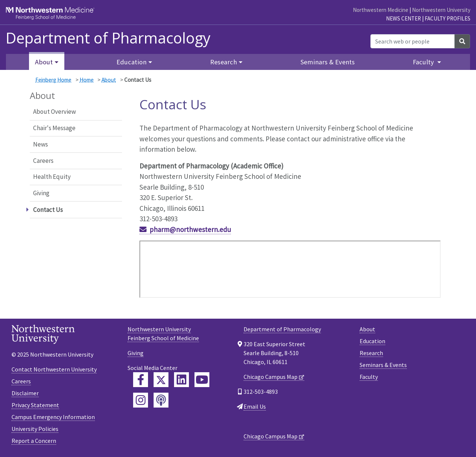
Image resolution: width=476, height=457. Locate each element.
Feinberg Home (53, 80)
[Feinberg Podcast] (161, 400)
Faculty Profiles (448, 18)
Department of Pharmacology (108, 38)
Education (372, 341)
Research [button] (223, 62)
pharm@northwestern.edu (190, 229)
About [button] (44, 62)
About (109, 80)
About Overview (54, 112)
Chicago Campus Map (271, 377)
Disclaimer (25, 393)
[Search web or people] (413, 41)
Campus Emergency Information (53, 417)
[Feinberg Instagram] (141, 400)
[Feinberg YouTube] (202, 380)
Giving (41, 193)
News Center (403, 18)
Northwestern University (441, 10)
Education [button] (131, 62)
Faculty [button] (424, 62)
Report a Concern (34, 441)
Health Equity (52, 177)
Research (371, 353)
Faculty (369, 377)
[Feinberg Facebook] (141, 380)
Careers (43, 161)
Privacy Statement (35, 405)
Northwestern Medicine (381, 10)
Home (87, 80)
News (41, 144)
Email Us (255, 406)
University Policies (35, 429)
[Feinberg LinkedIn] (181, 380)
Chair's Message (54, 128)
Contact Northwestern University (54, 369)
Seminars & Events (328, 62)
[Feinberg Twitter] (161, 380)
